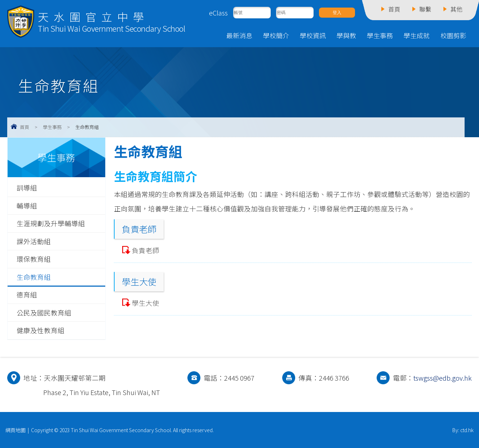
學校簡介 (276, 35)
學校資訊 (313, 35)
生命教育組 (34, 277)
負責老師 (146, 250)
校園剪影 (453, 35)
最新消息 (239, 35)
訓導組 (27, 188)
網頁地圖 (15, 430)
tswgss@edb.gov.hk (443, 378)
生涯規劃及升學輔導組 (51, 223)
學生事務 (380, 35)
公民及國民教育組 (44, 313)
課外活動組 (34, 241)
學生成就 (417, 35)
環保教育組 (34, 259)
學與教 (346, 35)
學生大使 (146, 303)
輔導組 (27, 206)
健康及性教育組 (41, 330)
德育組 (27, 295)
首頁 (25, 127)
